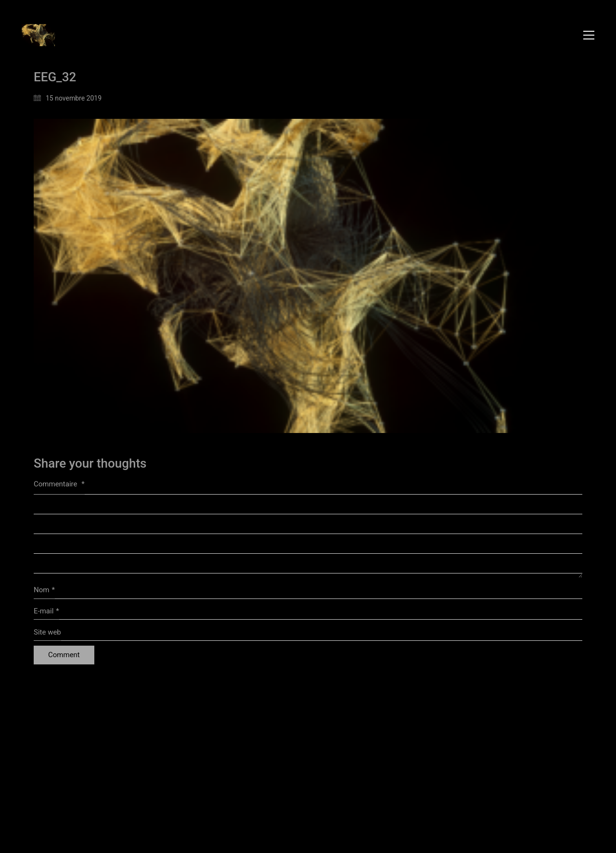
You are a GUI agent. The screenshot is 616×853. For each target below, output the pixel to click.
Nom (44, 590)
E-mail (46, 611)
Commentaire (59, 484)
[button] (589, 35)
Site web (47, 632)
